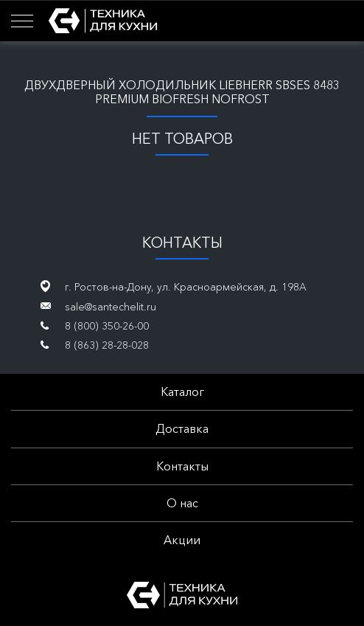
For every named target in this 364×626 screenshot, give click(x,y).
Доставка (182, 428)
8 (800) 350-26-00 (107, 326)
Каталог (182, 392)
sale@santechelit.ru (111, 307)
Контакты (182, 466)
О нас (182, 503)
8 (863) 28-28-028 (107, 345)
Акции (182, 540)
